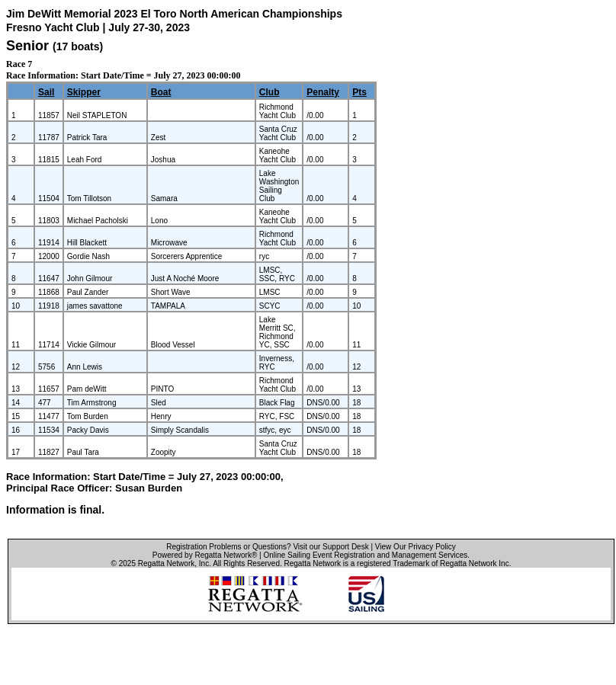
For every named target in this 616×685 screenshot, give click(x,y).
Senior (27, 46)
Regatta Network (166, 563)
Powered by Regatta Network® (205, 555)
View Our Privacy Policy (415, 547)
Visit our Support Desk (330, 547)
